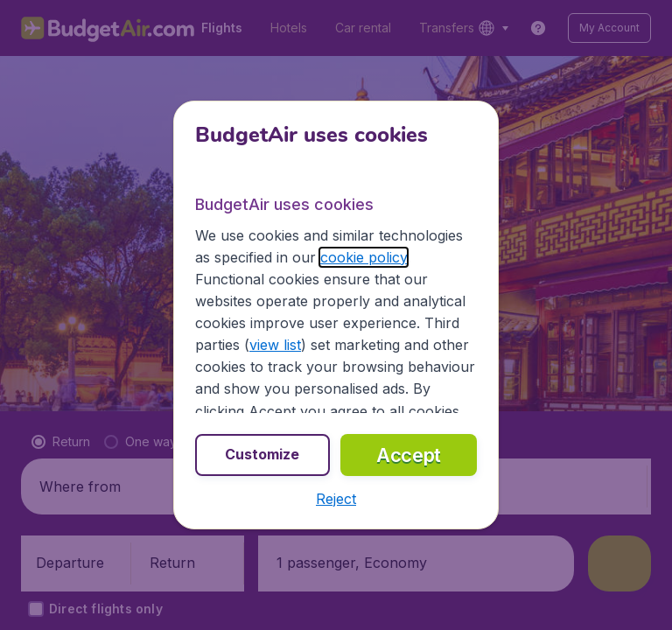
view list (275, 345)
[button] (336, 499)
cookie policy (364, 257)
